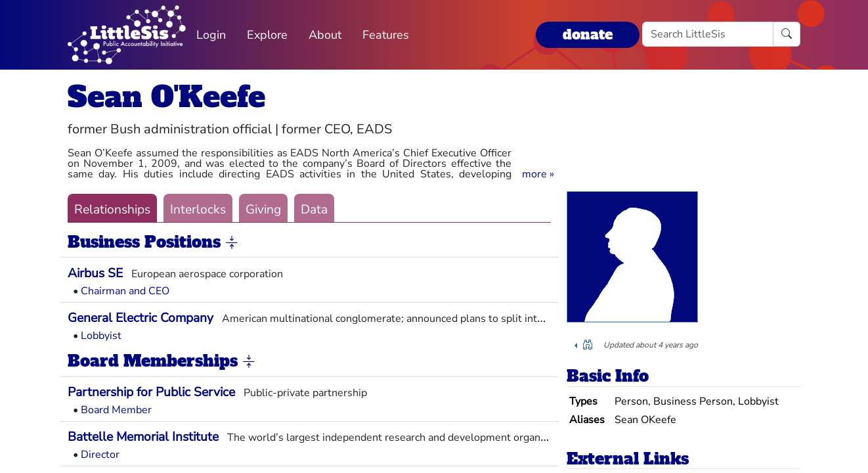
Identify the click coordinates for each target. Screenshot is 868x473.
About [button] (325, 35)
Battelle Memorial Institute (143, 437)
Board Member (116, 410)
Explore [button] (267, 35)
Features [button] (386, 35)
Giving (263, 210)
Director (100, 455)
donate (588, 34)
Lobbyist (101, 336)
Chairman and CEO (125, 291)
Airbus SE (95, 273)
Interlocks (198, 210)
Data (314, 210)
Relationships (112, 210)
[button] (538, 174)
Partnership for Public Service (151, 392)
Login (211, 35)
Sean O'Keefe (166, 97)
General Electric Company (141, 318)
